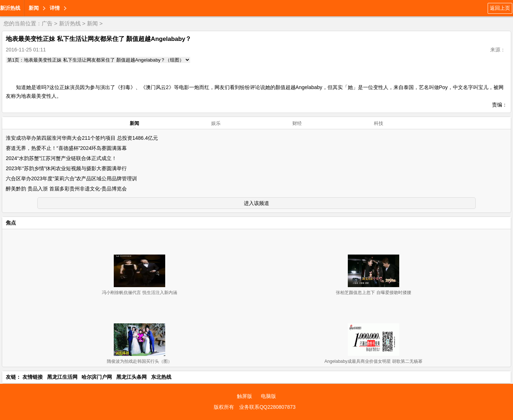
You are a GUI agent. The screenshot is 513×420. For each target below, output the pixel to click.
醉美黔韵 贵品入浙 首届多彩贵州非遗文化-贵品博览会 (66, 189)
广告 (47, 23)
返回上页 (500, 8)
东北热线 (161, 377)
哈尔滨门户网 (97, 377)
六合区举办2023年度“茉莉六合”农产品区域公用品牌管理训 (71, 178)
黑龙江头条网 (132, 377)
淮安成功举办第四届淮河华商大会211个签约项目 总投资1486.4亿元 (82, 138)
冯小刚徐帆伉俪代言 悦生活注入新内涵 (139, 293)
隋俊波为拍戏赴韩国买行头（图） (139, 361)
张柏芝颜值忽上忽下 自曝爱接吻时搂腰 (373, 293)
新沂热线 (10, 8)
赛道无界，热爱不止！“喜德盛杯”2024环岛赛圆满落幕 (66, 148)
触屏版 (245, 396)
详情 (55, 8)
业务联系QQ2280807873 (267, 407)
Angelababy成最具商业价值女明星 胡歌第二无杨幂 (374, 361)
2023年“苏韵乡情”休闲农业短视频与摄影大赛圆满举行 (66, 168)
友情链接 (33, 377)
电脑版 (268, 396)
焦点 (11, 223)
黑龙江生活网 (62, 377)
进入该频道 (256, 203)
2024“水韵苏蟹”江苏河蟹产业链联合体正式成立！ (61, 158)
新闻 (34, 8)
